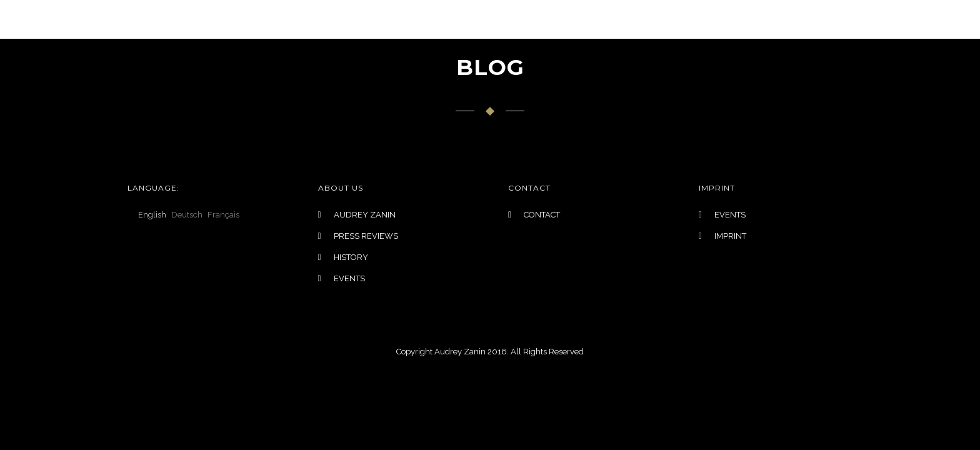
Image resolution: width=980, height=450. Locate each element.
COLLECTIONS (346, 19)
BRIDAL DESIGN (436, 19)
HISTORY (351, 257)
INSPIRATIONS (526, 19)
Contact (731, 19)
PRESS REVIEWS (366, 236)
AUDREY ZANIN (365, 215)
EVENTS (668, 19)
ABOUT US (604, 19)
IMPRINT (730, 236)
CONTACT (542, 215)
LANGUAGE (265, 19)
